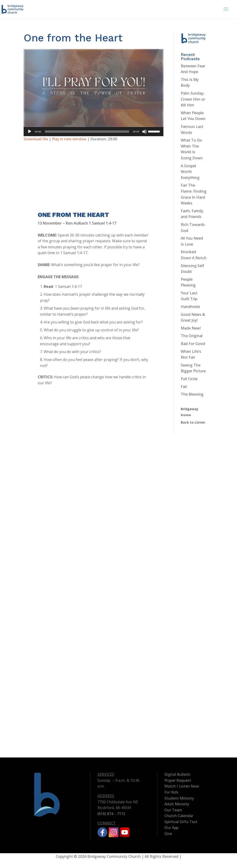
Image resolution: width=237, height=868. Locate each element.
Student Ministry (179, 798)
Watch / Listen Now (182, 786)
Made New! (191, 328)
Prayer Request (178, 780)
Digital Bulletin (177, 774)
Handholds (190, 307)
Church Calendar (179, 816)
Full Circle (189, 379)
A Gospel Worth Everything (190, 172)
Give (168, 834)
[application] (93, 132)
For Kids (171, 792)
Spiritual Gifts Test (181, 822)
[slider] (87, 132)
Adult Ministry (177, 804)
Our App (171, 828)
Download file (36, 139)
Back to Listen (193, 422)
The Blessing (192, 394)
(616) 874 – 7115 (111, 814)
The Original (192, 336)
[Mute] (144, 132)
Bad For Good (193, 344)
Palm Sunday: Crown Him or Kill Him (193, 99)
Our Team (173, 810)
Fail (184, 387)
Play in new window (69, 139)
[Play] (30, 132)
